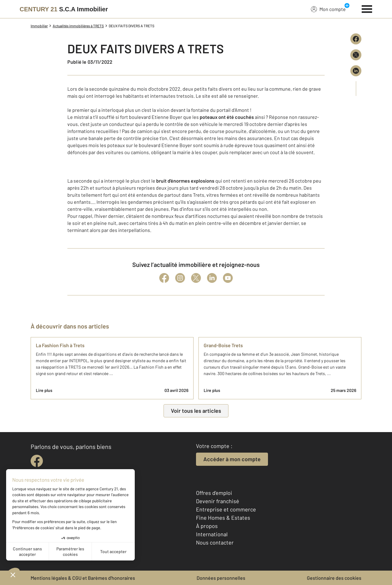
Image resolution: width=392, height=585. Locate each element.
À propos (207, 526)
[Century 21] (64, 9)
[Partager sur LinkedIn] (356, 71)
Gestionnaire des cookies (334, 578)
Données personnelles (221, 578)
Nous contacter (215, 542)
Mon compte (328, 9)
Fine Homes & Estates (223, 518)
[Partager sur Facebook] (356, 39)
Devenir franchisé (218, 501)
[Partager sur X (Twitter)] (356, 55)
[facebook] (37, 461)
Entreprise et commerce (226, 509)
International (212, 534)
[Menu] (367, 8)
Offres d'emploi (214, 493)
